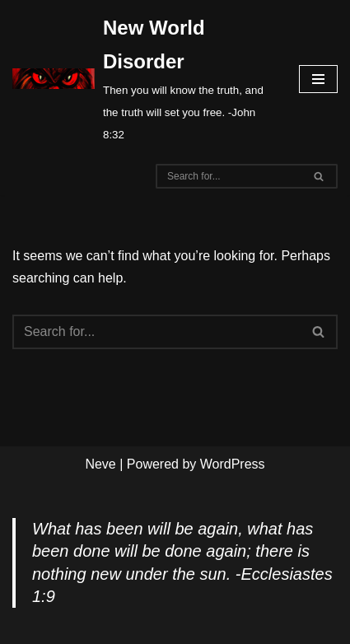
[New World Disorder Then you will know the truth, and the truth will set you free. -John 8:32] (143, 79)
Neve (100, 464)
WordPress (233, 464)
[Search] (228, 176)
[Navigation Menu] (318, 79)
